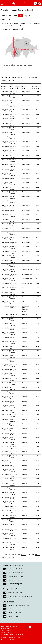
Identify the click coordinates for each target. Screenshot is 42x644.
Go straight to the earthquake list (13, 29)
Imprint (3, 638)
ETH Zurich (18, 640)
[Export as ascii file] (13, 81)
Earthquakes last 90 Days (16, 569)
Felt (16, 16)
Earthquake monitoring (15, 609)
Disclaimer (11, 638)
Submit (4, 81)
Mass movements (9, 19)
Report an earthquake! (15, 593)
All (21, 16)
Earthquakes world (14, 616)
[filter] (3, 89)
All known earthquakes (15, 584)
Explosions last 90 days (15, 576)
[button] (2, 4)
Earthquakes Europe (14, 613)
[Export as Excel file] (9, 81)
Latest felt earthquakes (15, 573)
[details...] (7, 91)
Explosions (29, 16)
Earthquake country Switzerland (18, 605)
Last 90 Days (7, 16)
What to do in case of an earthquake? (20, 596)
